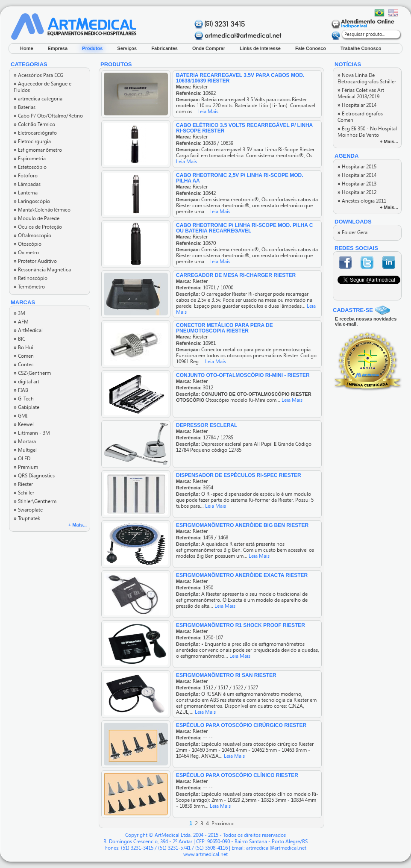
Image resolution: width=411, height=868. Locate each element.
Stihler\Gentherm (35, 501)
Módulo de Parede (37, 218)
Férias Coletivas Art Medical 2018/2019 (361, 93)
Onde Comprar (209, 48)
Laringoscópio (32, 201)
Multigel (25, 450)
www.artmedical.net (205, 854)
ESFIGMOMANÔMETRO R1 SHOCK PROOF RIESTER (241, 625)
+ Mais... (78, 525)
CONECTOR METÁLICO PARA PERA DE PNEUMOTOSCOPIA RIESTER (225, 328)
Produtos (92, 48)
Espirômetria (30, 159)
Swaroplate (28, 510)
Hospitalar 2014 (357, 105)
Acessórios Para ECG (38, 75)
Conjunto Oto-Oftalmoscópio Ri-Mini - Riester (243, 375)
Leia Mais (208, 112)
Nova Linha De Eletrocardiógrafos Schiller (367, 78)
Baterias (25, 107)
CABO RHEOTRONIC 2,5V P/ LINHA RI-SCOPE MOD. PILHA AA (240, 178)
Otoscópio (28, 244)
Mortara (25, 441)
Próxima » (223, 824)
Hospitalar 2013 (357, 184)
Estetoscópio (30, 167)
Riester (23, 484)
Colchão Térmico (34, 124)
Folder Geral (353, 232)
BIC (19, 339)
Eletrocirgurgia (32, 141)
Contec (24, 365)
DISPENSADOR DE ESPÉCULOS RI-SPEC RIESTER (239, 475)
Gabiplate (26, 407)
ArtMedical (28, 330)
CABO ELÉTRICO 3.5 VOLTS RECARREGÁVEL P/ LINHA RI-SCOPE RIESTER (244, 128)
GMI (21, 416)
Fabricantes (164, 48)
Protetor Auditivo (35, 261)
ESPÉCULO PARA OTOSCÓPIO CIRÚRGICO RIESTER (241, 725)
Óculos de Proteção (38, 227)
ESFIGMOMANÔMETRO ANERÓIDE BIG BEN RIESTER (242, 525)
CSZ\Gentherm (32, 373)
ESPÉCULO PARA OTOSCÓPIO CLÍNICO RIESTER (237, 775)
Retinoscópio (31, 278)
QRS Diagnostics (34, 476)
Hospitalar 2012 (357, 192)
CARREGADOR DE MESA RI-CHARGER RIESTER (236, 275)
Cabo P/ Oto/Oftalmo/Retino (48, 116)
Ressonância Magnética (42, 270)
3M (19, 313)
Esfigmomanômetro (38, 150)
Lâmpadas (27, 184)
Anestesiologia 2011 (362, 201)
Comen (24, 356)
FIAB (21, 390)
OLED (22, 459)
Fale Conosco (311, 48)
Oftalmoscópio (32, 235)
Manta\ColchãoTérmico (42, 210)
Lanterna (26, 193)
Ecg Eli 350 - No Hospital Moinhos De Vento (367, 132)
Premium (26, 467)
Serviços (127, 48)
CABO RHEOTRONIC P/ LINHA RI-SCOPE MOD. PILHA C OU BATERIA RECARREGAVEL (244, 228)
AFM (21, 322)
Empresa (58, 48)
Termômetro (29, 287)
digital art (26, 382)
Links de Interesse (260, 48)
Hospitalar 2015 (357, 167)
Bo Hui (23, 347)
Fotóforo (26, 176)
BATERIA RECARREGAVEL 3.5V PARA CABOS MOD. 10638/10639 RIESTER (240, 78)
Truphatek (27, 518)
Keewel (24, 424)
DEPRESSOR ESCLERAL (207, 425)
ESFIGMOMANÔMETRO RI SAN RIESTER (226, 675)
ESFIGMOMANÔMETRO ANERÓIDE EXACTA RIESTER (242, 575)
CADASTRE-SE (353, 310)
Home (27, 48)
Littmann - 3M (32, 433)
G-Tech (24, 399)
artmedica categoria (38, 99)
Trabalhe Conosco (361, 48)
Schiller (24, 493)
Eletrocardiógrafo (35, 133)
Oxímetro (26, 253)
